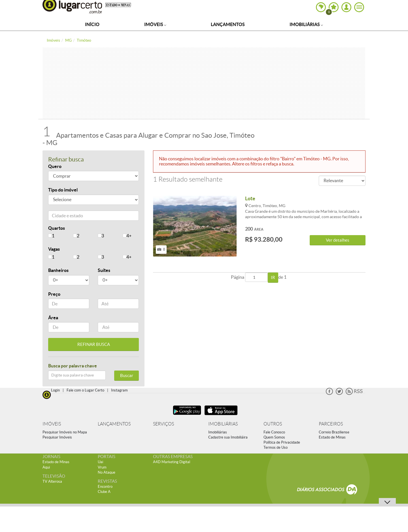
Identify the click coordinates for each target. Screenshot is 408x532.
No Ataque (107, 472)
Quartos (57, 228)
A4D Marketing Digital (172, 462)
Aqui (46, 467)
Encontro (105, 487)
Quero (55, 166)
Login (55, 390)
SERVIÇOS (163, 424)
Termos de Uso (276, 447)
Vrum (102, 467)
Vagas (54, 249)
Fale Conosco (274, 432)
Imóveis (155, 24)
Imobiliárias (306, 24)
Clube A (104, 492)
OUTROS (273, 424)
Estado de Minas (332, 437)
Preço (54, 294)
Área (53, 318)
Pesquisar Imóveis (57, 437)
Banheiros (58, 270)
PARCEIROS (331, 424)
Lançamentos (228, 24)
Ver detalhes (338, 240)
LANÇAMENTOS (114, 424)
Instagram (119, 390)
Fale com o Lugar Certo (85, 390)
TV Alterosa (52, 481)
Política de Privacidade (282, 442)
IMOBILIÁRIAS (223, 424)
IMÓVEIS (52, 424)
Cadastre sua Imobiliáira (228, 437)
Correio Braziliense (334, 432)
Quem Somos (274, 437)
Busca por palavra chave (73, 366)
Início (92, 24)
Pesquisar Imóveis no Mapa (65, 432)
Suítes (104, 270)
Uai (100, 462)
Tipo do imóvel (63, 190)
